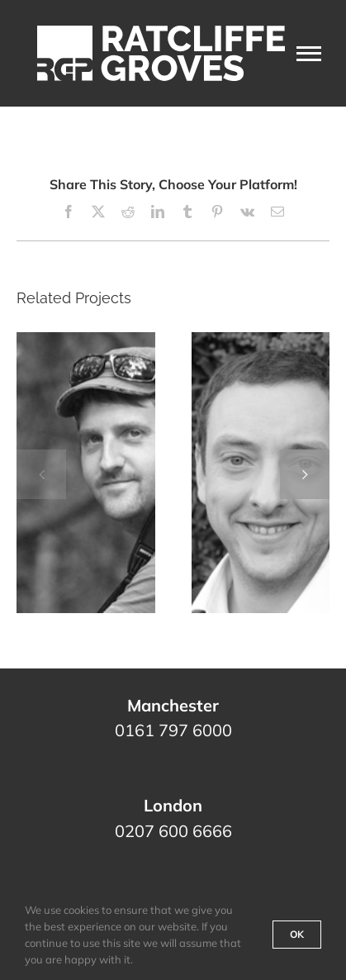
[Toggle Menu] (309, 54)
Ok (297, 934)
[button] (41, 474)
